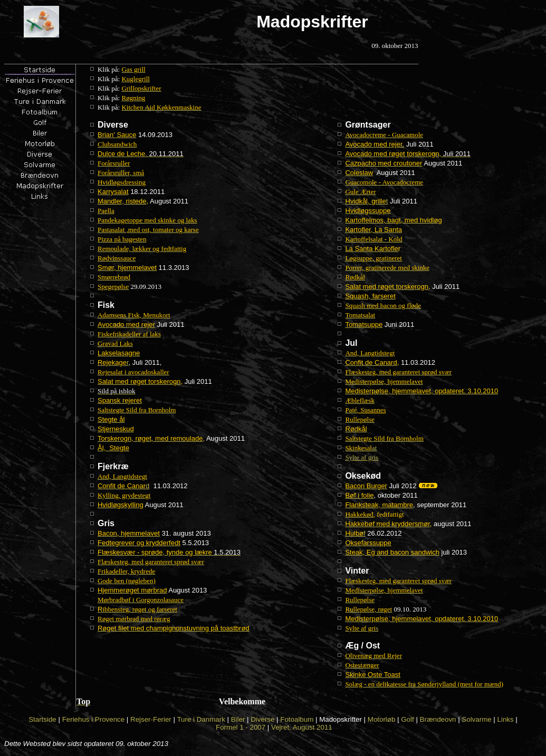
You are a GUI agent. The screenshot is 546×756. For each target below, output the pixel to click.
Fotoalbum (297, 719)
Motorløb (382, 719)
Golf (407, 719)
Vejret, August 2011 (302, 727)
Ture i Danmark (201, 719)
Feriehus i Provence (94, 719)
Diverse (262, 719)
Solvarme (476, 719)
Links (506, 719)
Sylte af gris (362, 457)
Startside (42, 719)
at (361, 448)
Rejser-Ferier (151, 719)
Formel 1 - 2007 (241, 727)
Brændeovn (438, 719)
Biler (238, 719)
